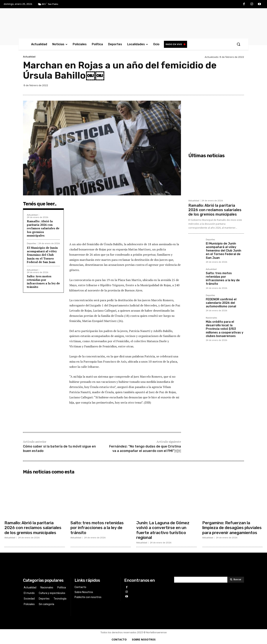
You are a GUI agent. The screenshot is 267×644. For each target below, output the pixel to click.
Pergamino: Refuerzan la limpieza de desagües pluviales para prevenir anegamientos (232, 528)
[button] (238, 44)
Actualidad (29, 57)
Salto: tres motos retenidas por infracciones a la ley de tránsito (43, 282)
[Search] (236, 580)
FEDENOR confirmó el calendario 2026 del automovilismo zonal (221, 303)
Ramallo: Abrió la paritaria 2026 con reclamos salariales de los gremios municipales (43, 228)
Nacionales (211, 318)
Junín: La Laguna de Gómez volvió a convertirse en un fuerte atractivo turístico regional (163, 530)
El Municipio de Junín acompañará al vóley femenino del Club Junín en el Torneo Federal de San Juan (42, 255)
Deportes (31, 243)
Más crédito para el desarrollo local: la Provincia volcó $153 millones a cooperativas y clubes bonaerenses (225, 329)
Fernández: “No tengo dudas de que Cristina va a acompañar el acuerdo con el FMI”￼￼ (145, 449)
